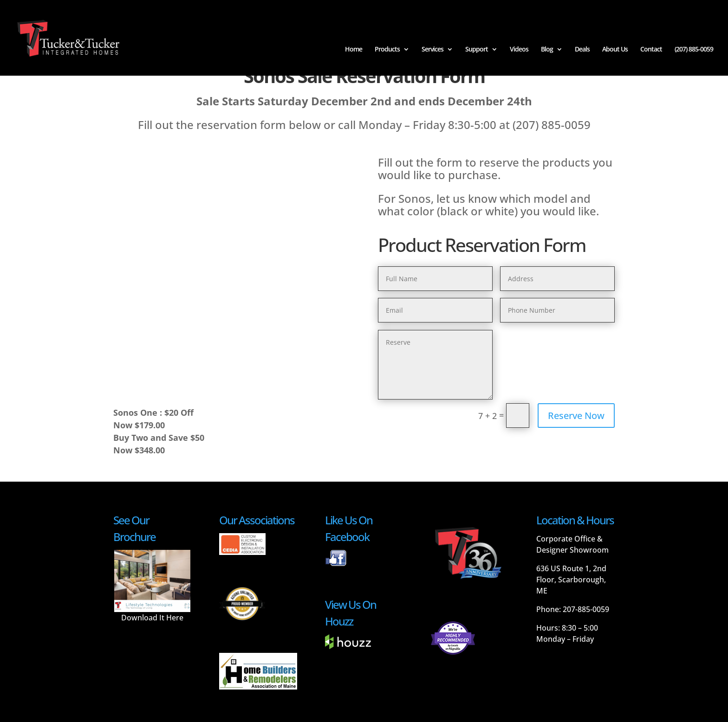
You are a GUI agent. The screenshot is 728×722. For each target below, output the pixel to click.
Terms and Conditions (296, 709)
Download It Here (152, 589)
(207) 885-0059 (694, 50)
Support (477, 50)
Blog (547, 50)
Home (354, 50)
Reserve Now (576, 416)
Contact (651, 50)
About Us (615, 50)
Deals (582, 50)
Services (432, 50)
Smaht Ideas (242, 709)
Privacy (343, 709)
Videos (519, 50)
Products (387, 50)
